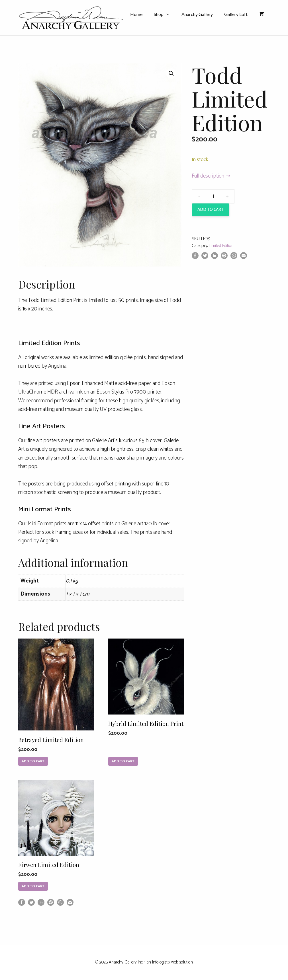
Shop (165, 14)
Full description (208, 176)
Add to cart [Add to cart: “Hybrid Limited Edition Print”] (123, 761)
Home (136, 14)
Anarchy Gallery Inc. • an (130, 962)
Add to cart (211, 210)
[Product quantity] (213, 196)
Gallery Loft (236, 14)
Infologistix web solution (172, 962)
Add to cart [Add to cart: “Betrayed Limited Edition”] (33, 761)
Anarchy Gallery (197, 14)
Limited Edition (221, 246)
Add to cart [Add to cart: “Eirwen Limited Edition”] (33, 886)
